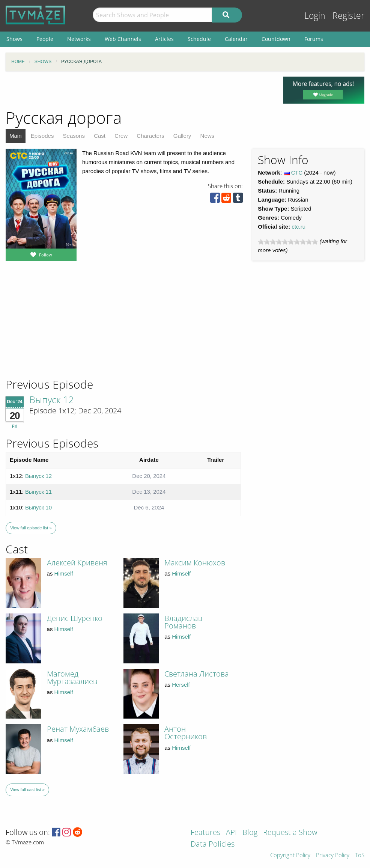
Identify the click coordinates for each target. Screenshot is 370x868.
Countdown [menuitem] (276, 39)
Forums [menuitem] (314, 39)
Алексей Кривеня (77, 563)
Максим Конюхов (195, 563)
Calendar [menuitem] (236, 39)
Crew (121, 136)
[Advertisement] (60, 326)
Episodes (42, 136)
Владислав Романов (183, 622)
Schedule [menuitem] (199, 39)
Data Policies (213, 845)
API (231, 833)
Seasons (74, 136)
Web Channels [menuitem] (123, 39)
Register (348, 16)
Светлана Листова (197, 674)
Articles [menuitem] (164, 39)
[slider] (288, 242)
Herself (181, 685)
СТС (297, 173)
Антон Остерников (186, 733)
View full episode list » (31, 528)
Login (315, 16)
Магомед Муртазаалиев (72, 677)
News (208, 136)
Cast (100, 136)
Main (16, 136)
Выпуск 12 (51, 399)
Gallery (182, 136)
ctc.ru (299, 227)
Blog (250, 833)
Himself (64, 573)
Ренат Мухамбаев (78, 729)
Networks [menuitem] (79, 39)
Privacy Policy (333, 855)
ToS (360, 855)
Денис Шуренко (75, 618)
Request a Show (290, 833)
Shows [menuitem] (14, 39)
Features (205, 833)
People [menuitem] (45, 39)
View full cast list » (27, 790)
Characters (150, 136)
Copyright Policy (290, 855)
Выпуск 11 (38, 492)
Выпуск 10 (38, 507)
